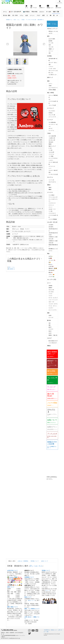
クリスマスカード (52, 213)
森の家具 (50, 41)
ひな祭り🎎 (51, 266)
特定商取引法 (47, 630)
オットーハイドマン (53, 310)
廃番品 (49, 346)
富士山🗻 (51, 264)
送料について (11, 587)
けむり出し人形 (52, 140)
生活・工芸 (56, 12)
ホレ (50, 99)
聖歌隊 (50, 144)
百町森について (35, 561)
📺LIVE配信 (26, 12)
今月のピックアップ (52, 29)
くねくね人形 (51, 152)
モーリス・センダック (53, 298)
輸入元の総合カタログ (53, 341)
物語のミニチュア (52, 146)
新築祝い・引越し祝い (53, 335)
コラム (22, 15)
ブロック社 (51, 47)
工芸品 (23, 20)
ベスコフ (50, 296)
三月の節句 (51, 225)
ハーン (50, 168)
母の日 (50, 331)
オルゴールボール (52, 182)
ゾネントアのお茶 (52, 105)
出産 (50, 323)
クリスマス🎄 (51, 277)
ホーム (5, 12)
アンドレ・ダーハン (53, 306)
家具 (48, 36)
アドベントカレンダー (53, 197)
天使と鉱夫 (51, 142)
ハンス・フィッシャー (53, 300)
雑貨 (48, 313)
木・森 (50, 148)
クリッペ (50, 207)
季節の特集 (34, 12)
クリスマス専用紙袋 (53, 219)
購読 (48, 632)
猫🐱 (50, 262)
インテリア (50, 120)
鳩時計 (49, 185)
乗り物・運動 (7, 15)
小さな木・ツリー (52, 209)
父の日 (50, 333)
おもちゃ (42, 12)
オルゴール (50, 177)
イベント (32, 15)
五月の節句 (51, 227)
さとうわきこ (51, 292)
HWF (50, 45)
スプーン (50, 84)
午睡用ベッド (51, 49)
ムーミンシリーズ (52, 117)
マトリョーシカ (52, 166)
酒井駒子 (50, 288)
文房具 (50, 315)
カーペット (51, 51)
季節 (48, 254)
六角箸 (50, 86)
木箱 (50, 53)
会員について (45, 561)
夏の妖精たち (41, 20)
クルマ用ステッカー (53, 75)
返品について (28, 597)
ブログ (38, 15)
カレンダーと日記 (52, 279)
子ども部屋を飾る (52, 122)
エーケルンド (51, 108)
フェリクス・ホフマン (53, 304)
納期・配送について (12, 607)
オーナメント (51, 205)
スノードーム (51, 130)
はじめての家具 (52, 39)
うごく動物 (51, 156)
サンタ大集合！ (52, 195)
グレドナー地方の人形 (53, 162)
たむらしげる (51, 290)
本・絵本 (49, 12)
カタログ (49, 338)
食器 (48, 81)
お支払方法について (12, 570)
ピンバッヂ (51, 317)
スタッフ (48, 590)
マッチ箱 (50, 150)
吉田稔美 (50, 286)
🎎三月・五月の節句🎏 (15, 12)
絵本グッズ (50, 77)
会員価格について (29, 577)
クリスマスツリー (52, 203)
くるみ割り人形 (52, 138)
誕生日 (50, 327)
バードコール (51, 154)
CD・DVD (15, 15)
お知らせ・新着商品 (23, 561)
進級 (50, 325)
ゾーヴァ (50, 294)
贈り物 (49, 320)
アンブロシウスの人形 (31, 20)
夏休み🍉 (51, 272)
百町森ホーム (9, 20)
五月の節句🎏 (51, 270)
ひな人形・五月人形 (52, 222)
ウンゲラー (51, 308)
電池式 (50, 187)
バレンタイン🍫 (52, 260)
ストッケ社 (51, 43)
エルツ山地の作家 (52, 136)
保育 (43, 15)
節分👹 (50, 258)
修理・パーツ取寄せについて (32, 609)
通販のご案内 (12, 561)
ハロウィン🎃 (51, 275)
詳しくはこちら (36, 566)
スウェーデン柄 (52, 115)
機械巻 (50, 189)
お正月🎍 (51, 256)
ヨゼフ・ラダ (51, 302)
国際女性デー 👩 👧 (53, 268)
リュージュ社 (51, 180)
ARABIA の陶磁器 (52, 90)
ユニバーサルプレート (53, 88)
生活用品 (49, 56)
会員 (27, 15)
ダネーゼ (50, 128)
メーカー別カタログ (53, 343)
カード (49, 283)
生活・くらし (17, 20)
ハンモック (51, 67)
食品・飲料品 (51, 93)
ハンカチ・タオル (52, 69)
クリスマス (50, 192)
